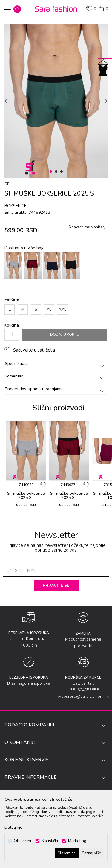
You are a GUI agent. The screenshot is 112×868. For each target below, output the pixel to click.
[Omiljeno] (91, 9)
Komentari (56, 376)
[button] (17, 9)
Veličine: (12, 299)
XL (49, 309)
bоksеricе (16, 206)
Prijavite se (56, 585)
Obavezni (22, 841)
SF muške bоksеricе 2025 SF (26, 496)
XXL (63, 309)
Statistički (50, 841)
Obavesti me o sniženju (88, 227)
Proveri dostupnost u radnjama (56, 389)
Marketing (77, 841)
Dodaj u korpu (65, 335)
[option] (56, 101)
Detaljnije (13, 827)
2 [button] (57, 172)
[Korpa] (103, 8)
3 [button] (63, 172)
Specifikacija (56, 364)
